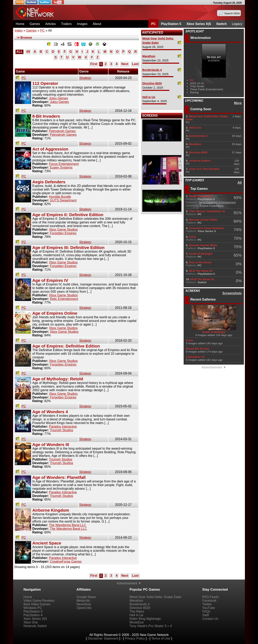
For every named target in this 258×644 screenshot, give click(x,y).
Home (20, 24)
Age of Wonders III (51, 444)
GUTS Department (63, 200)
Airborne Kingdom (51, 510)
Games (35, 24)
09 (28, 52)
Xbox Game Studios (63, 230)
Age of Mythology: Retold (58, 379)
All (240, 183)
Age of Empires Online (55, 313)
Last (135, 64)
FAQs (206, 611)
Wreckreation (200, 38)
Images (82, 24)
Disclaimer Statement (103, 638)
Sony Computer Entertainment (217, 202)
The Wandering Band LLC (68, 525)
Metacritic (83, 601)
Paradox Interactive (63, 427)
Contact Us (210, 619)
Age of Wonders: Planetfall (59, 477)
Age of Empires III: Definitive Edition (68, 247)
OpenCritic (84, 608)
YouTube (209, 608)
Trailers (66, 24)
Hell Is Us (149, 97)
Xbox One (31, 622)
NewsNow (84, 604)
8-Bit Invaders (46, 116)
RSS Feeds (210, 597)
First (94, 64)
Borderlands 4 (152, 70)
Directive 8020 (152, 83)
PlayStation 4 (33, 615)
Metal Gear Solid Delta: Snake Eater (156, 597)
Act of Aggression (50, 149)
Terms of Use (161, 638)
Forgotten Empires (63, 233)
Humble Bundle (60, 197)
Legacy (237, 24)
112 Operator (45, 83)
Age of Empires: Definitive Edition (66, 346)
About (97, 24)
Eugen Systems (61, 167)
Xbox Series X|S (199, 24)
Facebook (209, 601)
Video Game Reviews (39, 601)
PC (153, 24)
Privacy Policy (135, 638)
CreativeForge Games (66, 562)
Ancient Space (47, 543)
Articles (50, 24)
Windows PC (33, 608)
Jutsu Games (58, 98)
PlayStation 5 (171, 24)
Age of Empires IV (50, 280)
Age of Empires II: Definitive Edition (68, 215)
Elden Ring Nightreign (145, 619)
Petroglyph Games (62, 131)
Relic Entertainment (64, 299)
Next (125, 64)
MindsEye (137, 622)
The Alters (137, 611)
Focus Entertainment (64, 164)
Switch (222, 24)
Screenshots (232, 293)
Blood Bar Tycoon (198, 349)
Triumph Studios (61, 430)
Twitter (207, 604)
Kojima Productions (212, 206)
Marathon (149, 56)
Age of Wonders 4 (50, 412)
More (238, 103)
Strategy (85, 78)
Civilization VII (195, 357)
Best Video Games (37, 604)
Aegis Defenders (49, 182)
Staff (205, 615)
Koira (189, 340)
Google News (86, 597)
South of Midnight (214, 332)
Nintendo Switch (35, 626)
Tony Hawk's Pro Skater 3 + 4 (151, 626)
